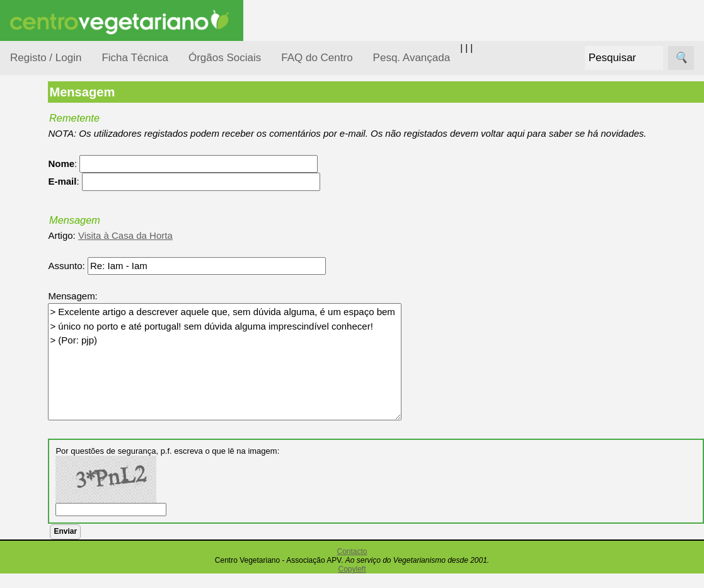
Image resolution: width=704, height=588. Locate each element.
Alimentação (51, 191)
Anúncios (60, 508)
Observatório (52, 350)
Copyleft (352, 584)
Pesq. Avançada (412, 58)
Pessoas (43, 375)
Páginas (27, 431)
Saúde (39, 399)
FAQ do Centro (317, 58)
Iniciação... (48, 278)
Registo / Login (46, 58)
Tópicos (27, 159)
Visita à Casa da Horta (204, 249)
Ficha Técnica (135, 58)
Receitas (59, 487)
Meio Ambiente (56, 302)
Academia (61, 563)
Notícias (42, 326)
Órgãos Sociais (225, 58)
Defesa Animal (56, 253)
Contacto (352, 566)
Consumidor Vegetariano (51, 222)
